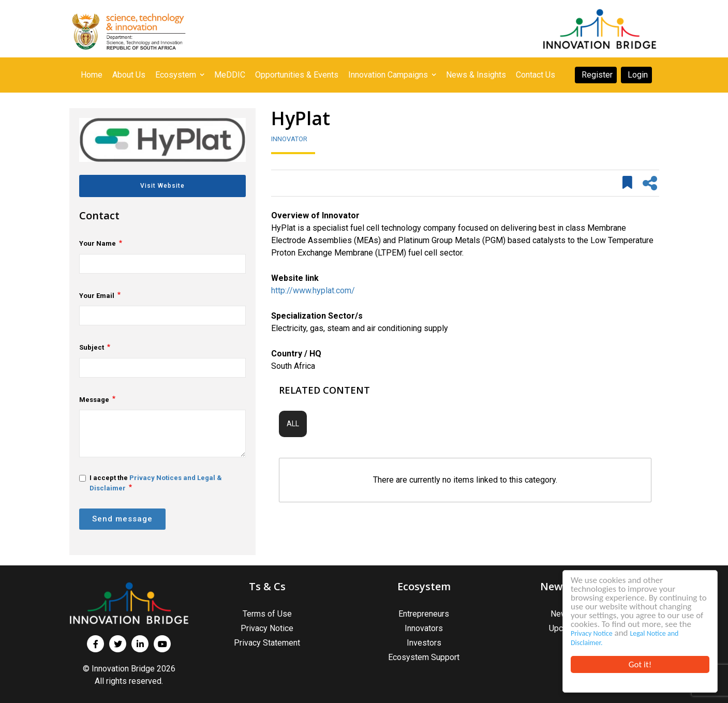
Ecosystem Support (424, 657)
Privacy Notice (592, 633)
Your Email (97, 296)
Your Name (98, 243)
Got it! (640, 664)
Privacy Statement (267, 643)
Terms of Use (267, 614)
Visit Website (162, 186)
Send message (122, 519)
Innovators (424, 628)
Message (94, 400)
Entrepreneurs (424, 614)
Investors (424, 643)
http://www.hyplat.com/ (313, 290)
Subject (92, 347)
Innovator (289, 139)
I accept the (151, 483)
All (293, 424)
